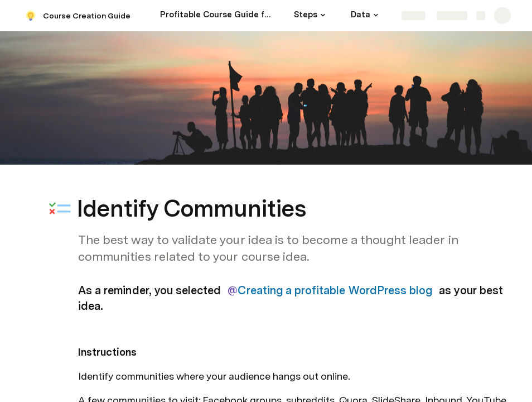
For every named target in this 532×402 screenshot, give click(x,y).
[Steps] (311, 16)
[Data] (366, 16)
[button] (323, 15)
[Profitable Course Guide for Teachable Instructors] (216, 16)
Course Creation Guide (87, 16)
